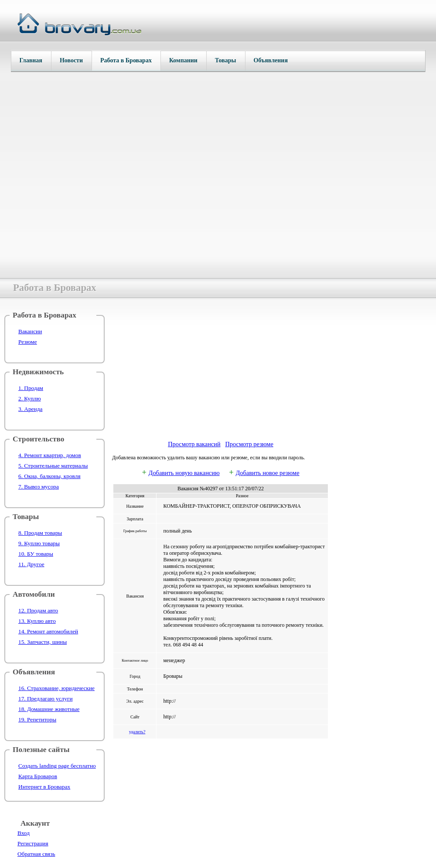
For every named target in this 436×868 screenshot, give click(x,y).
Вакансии (30, 331)
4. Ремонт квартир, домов (50, 455)
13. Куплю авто (37, 621)
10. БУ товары (36, 554)
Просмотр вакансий (194, 444)
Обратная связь (36, 854)
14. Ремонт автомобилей (48, 631)
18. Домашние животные (49, 709)
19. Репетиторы (37, 719)
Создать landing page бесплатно (57, 766)
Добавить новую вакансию (184, 473)
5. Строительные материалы (53, 466)
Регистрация (33, 843)
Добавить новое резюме (267, 473)
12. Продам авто (38, 610)
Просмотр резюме (249, 444)
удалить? (137, 732)
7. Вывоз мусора (39, 487)
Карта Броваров (38, 776)
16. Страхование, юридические (56, 688)
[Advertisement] (221, 372)
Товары (226, 60)
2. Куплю (30, 398)
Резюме (28, 342)
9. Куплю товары (39, 543)
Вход (24, 833)
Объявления (271, 60)
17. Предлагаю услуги (46, 699)
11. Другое (31, 564)
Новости (71, 60)
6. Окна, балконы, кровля (49, 476)
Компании (183, 60)
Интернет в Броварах (44, 787)
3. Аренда (30, 409)
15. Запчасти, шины (43, 642)
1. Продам (31, 388)
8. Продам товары (40, 533)
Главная (31, 60)
